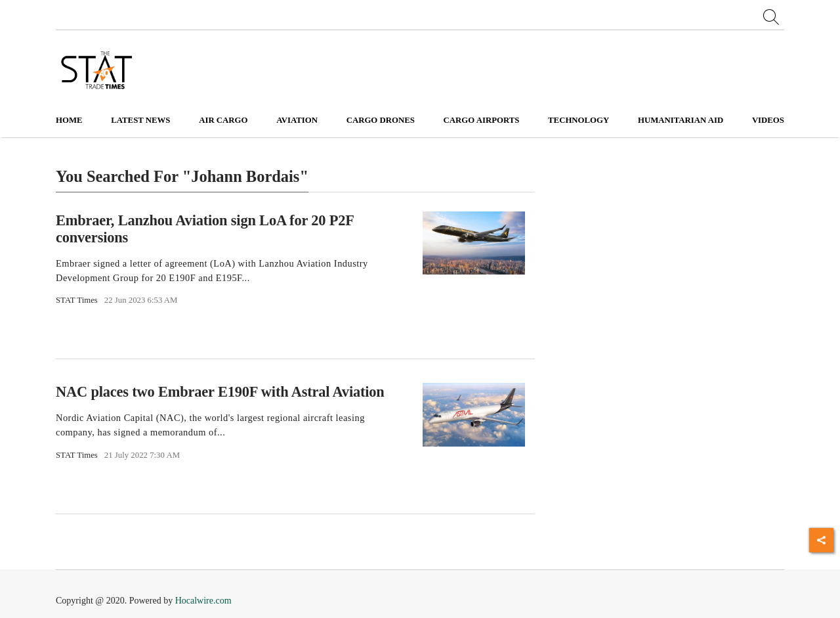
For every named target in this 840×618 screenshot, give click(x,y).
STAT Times (77, 300)
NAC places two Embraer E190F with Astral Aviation (220, 392)
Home (69, 120)
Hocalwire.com (203, 601)
